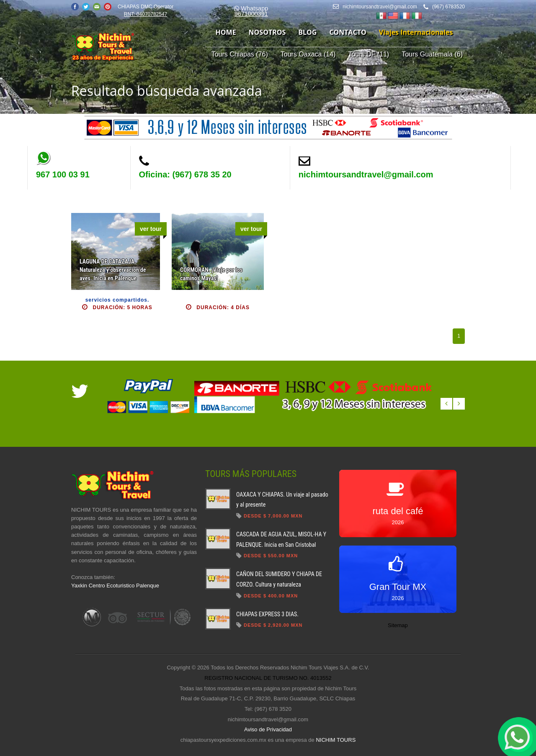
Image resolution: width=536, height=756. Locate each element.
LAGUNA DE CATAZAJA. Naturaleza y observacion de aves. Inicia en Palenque (113, 270)
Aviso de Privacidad (268, 729)
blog (307, 32)
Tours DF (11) (368, 54)
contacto (348, 32)
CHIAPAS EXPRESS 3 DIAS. (267, 614)
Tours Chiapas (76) (240, 54)
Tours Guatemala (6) (432, 54)
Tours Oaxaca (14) (308, 54)
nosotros (267, 32)
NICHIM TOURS (336, 740)
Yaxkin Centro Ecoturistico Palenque (115, 586)
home (226, 32)
